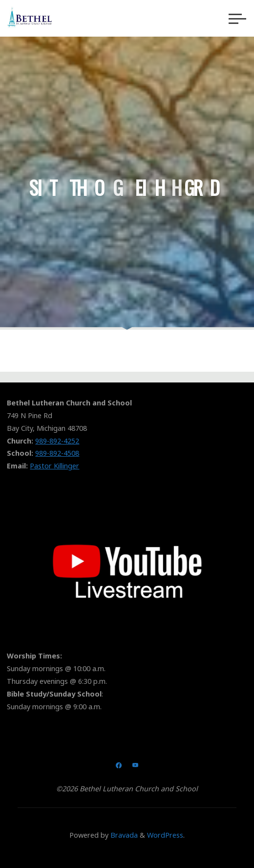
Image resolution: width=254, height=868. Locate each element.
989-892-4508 (57, 453)
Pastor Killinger (54, 466)
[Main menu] (237, 19)
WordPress (165, 835)
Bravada (123, 835)
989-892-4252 (57, 441)
